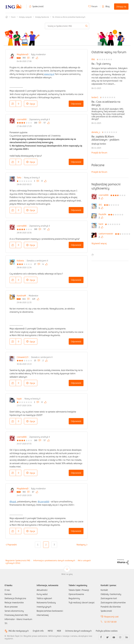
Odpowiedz (76, 104)
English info (38, 631)
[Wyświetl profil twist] (102, 224)
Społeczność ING (7, 17)
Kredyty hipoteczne (42, 17)
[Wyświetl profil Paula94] (103, 214)
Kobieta (20, 261)
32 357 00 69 (110, 622)
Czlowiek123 (23, 357)
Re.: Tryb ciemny (101, 64)
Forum (94, 6)
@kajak (13, 502)
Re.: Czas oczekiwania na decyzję (106, 103)
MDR (59, 631)
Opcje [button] (32, 104)
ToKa (19, 178)
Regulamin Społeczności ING (18, 560)
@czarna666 (43, 502)
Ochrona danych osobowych (78, 631)
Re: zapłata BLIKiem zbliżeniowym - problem (105, 138)
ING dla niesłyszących (19, 631)
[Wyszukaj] (67, 26)
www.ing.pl (49, 74)
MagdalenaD (23, 54)
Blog (108, 6)
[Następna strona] (81, 545)
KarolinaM (21, 296)
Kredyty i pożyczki (25, 17)
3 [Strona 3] (54, 545)
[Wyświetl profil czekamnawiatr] (107, 234)
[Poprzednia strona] (12, 545)
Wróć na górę (67, 574)
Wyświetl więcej (99, 243)
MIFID (50, 631)
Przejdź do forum (99, 153)
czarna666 (22, 119)
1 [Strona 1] (38, 545)
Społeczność (38, 6)
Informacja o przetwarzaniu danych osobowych (54, 560)
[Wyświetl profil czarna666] (104, 195)
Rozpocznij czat (111, 617)
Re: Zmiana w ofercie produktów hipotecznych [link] (69, 17)
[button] (13, 104)
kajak (19, 399)
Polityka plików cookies (107, 631)
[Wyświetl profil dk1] (101, 205)
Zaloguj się (121, 7)
